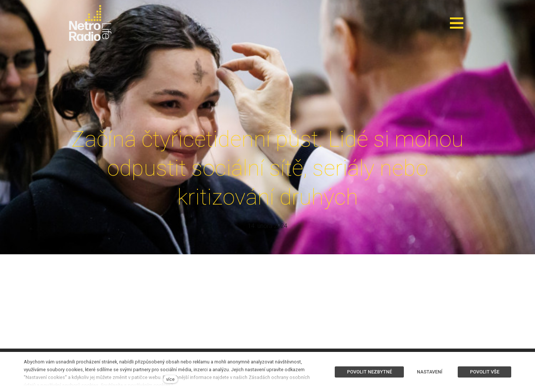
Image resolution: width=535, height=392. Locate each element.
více (170, 379)
